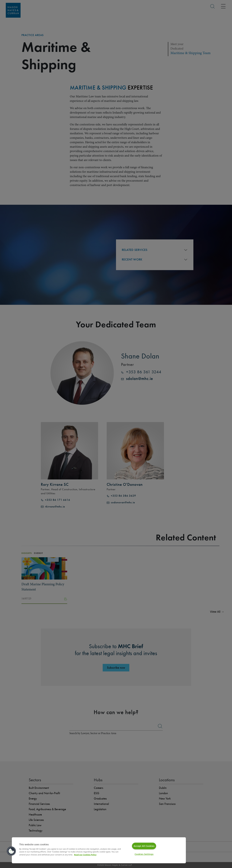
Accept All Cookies (144, 846)
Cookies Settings (144, 854)
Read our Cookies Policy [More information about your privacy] (85, 855)
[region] (99, 850)
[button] (11, 851)
